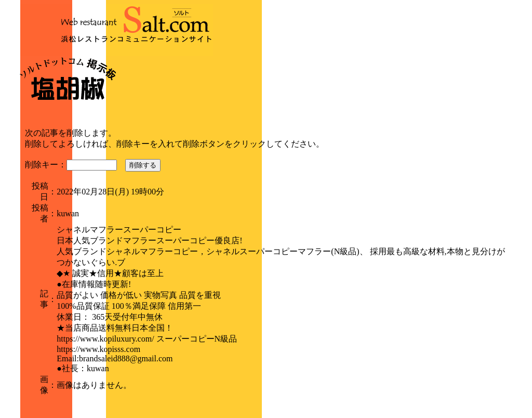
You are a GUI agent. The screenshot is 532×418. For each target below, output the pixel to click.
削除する (143, 165)
